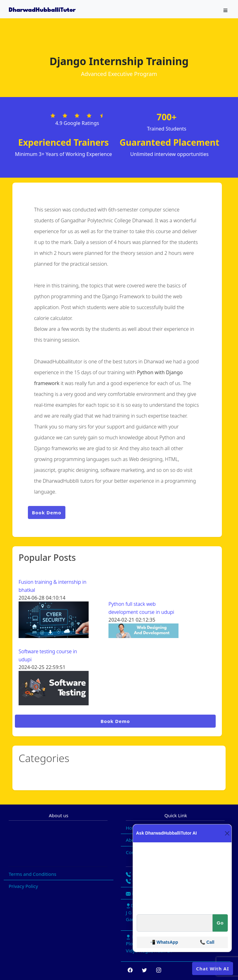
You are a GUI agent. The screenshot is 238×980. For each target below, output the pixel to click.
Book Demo (47, 512)
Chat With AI (213, 969)
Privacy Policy (23, 886)
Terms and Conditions (33, 874)
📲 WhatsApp (164, 942)
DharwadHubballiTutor (42, 10)
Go (220, 923)
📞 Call (207, 942)
